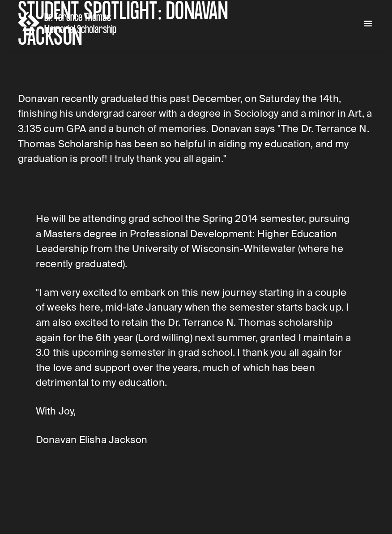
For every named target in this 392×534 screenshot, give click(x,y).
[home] (69, 24)
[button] (368, 24)
